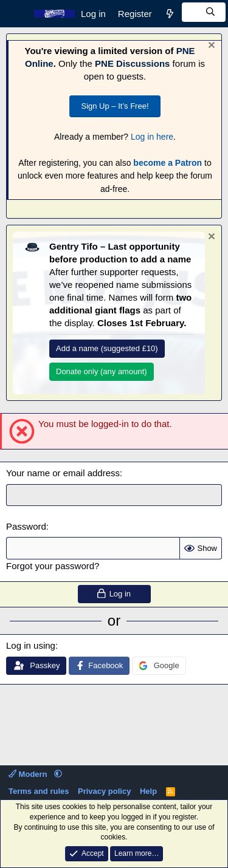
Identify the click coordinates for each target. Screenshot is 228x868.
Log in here (152, 137)
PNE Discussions (132, 63)
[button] (58, 774)
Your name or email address (63, 473)
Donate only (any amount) (102, 371)
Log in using (31, 645)
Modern (29, 774)
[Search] (204, 12)
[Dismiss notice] (210, 46)
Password (26, 526)
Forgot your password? (53, 566)
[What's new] (170, 14)
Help (148, 791)
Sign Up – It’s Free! (115, 106)
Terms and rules (39, 791)
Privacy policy (104, 791)
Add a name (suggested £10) (107, 348)
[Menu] (17, 14)
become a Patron (168, 163)
